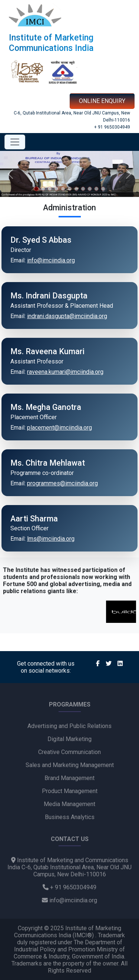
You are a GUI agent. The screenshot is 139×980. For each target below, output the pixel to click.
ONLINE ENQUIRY (102, 101)
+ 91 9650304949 (112, 127)
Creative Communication (69, 752)
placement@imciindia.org (59, 428)
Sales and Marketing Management (70, 765)
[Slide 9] (90, 189)
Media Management (69, 804)
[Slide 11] (103, 189)
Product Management (70, 791)
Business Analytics (70, 817)
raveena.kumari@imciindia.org (65, 372)
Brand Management (69, 778)
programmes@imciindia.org (62, 483)
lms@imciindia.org (51, 539)
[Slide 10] (96, 189)
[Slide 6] (70, 189)
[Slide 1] (36, 189)
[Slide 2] (43, 189)
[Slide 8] (83, 189)
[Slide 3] (50, 189)
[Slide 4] (56, 189)
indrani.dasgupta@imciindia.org (67, 316)
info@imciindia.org (51, 260)
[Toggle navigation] (15, 142)
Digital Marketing (69, 739)
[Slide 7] (76, 189)
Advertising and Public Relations (69, 726)
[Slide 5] (63, 189)
